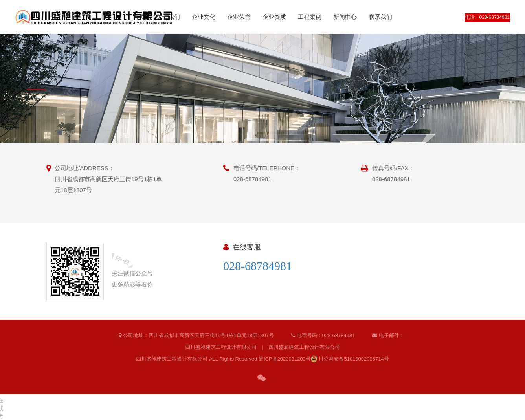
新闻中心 (345, 17)
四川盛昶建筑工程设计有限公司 (221, 347)
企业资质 (274, 17)
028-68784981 (258, 266)
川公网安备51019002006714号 (350, 359)
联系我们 (380, 17)
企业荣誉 (239, 17)
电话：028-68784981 (487, 17)
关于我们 (168, 17)
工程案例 (310, 17)
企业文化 (204, 17)
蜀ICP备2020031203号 (285, 359)
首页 (139, 17)
